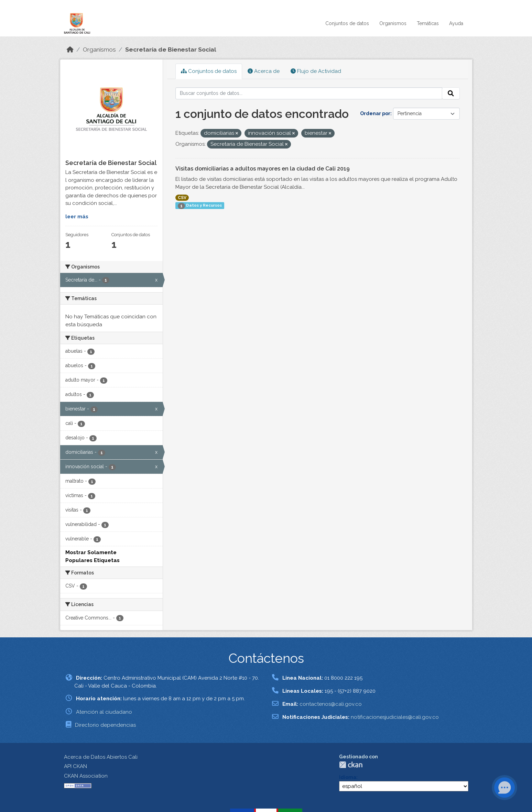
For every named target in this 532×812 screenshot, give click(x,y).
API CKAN (75, 766)
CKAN (351, 765)
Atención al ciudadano (104, 712)
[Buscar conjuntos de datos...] (309, 94)
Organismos (393, 23)
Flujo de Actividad (316, 71)
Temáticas (428, 23)
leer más (77, 217)
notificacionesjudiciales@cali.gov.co (395, 717)
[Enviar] (451, 94)
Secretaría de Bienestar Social (171, 50)
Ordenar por (375, 113)
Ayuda (456, 23)
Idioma (348, 777)
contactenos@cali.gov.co (331, 704)
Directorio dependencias (105, 725)
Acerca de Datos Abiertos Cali (101, 757)
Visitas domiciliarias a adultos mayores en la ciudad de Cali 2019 (263, 169)
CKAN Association (86, 776)
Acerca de (264, 71)
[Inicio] (70, 50)
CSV (182, 198)
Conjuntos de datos (347, 23)
